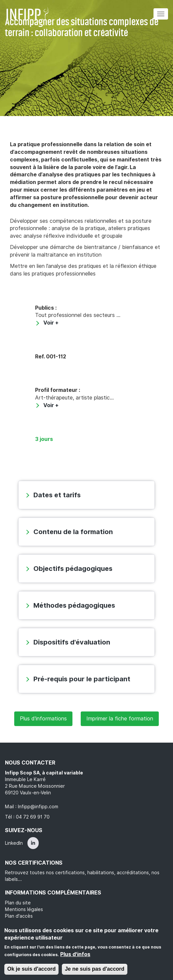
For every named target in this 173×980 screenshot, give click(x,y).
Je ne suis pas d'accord (95, 969)
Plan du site (18, 903)
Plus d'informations (43, 719)
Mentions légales (24, 909)
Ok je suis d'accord (31, 969)
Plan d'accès (19, 916)
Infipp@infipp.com (38, 807)
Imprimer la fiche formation (120, 719)
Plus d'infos (75, 954)
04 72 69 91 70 (33, 817)
